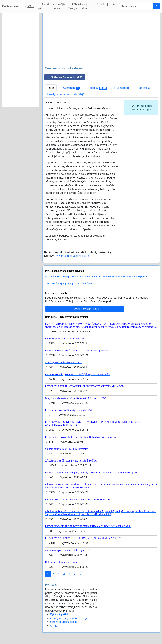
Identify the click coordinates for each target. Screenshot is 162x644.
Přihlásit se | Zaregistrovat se (78, 6)
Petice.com (11, 6)
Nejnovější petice (59, 6)
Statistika (142, 88)
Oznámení (69, 88)
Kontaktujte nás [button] (106, 4)
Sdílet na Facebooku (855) (64, 77)
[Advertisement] (101, 40)
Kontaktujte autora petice (72, 256)
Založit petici (44, 6)
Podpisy (96, 88)
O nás (54, 626)
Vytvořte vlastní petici (85, 309)
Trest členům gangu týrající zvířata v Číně (69, 284)
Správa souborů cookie (64, 622)
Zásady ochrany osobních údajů (66, 94)
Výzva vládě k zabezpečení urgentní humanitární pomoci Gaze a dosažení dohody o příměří (97, 277)
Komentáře (121, 88)
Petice (50, 88)
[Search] (136, 6)
